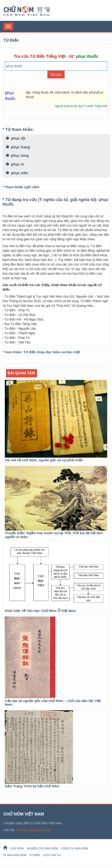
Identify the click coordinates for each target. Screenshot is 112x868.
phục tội (16, 138)
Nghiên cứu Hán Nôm (42, 849)
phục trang (18, 147)
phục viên (17, 173)
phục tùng (17, 156)
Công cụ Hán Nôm (74, 849)
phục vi (15, 164)
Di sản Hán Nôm (15, 855)
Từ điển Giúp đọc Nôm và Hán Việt (52, 352)
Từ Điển (35, 855)
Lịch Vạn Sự (52, 855)
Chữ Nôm (32, 11)
